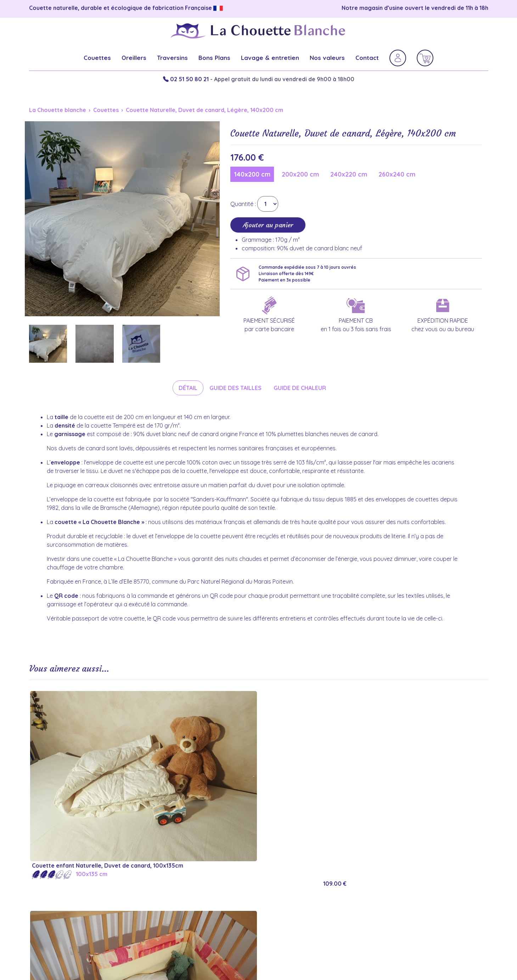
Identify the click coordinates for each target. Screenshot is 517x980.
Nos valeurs (327, 58)
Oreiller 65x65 (400, 907)
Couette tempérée (291, 916)
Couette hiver (283, 879)
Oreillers (134, 58)
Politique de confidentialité (186, 898)
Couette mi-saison (290, 889)
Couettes (97, 58)
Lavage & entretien (270, 58)
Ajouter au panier (268, 225)
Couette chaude (287, 907)
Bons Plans (214, 58)
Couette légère (286, 925)
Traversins (172, 58)
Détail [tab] (188, 388)
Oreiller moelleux (405, 889)
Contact (367, 58)
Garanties (161, 879)
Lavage (391, 916)
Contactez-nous (170, 916)
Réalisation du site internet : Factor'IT (258, 959)
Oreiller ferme (401, 879)
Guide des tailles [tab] (235, 388)
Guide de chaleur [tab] (300, 388)
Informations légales (177, 889)
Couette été (281, 898)
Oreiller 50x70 (401, 898)
